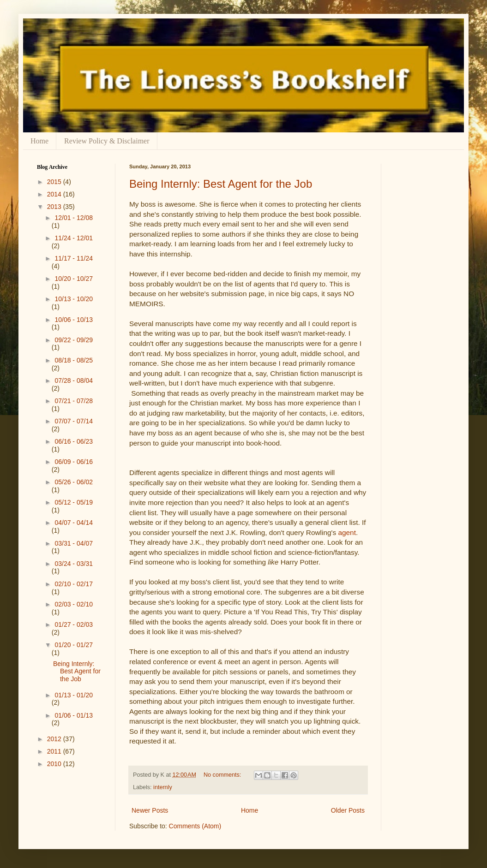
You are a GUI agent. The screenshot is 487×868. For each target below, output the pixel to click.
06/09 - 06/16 (74, 462)
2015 (55, 182)
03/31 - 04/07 (74, 543)
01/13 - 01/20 (74, 695)
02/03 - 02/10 (74, 604)
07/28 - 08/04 (74, 380)
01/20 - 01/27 (74, 645)
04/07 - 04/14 (74, 523)
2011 (55, 751)
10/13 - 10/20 (74, 299)
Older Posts (348, 810)
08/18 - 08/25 (74, 360)
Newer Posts (150, 810)
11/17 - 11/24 (74, 258)
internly (163, 787)
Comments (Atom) (195, 826)
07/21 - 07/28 (74, 401)
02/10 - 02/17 (74, 584)
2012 (55, 739)
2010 (55, 764)
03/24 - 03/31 (74, 564)
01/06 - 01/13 (74, 715)
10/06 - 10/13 (74, 320)
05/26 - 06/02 (74, 482)
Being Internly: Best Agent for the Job (221, 184)
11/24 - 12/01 (74, 238)
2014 (55, 194)
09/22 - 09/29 (74, 340)
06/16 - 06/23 (74, 441)
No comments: (223, 775)
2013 (55, 207)
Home (39, 141)
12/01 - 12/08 (74, 218)
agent (347, 532)
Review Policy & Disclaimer (107, 141)
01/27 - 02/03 (74, 624)
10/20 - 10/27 (74, 279)
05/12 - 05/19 (74, 502)
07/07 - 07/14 (74, 421)
